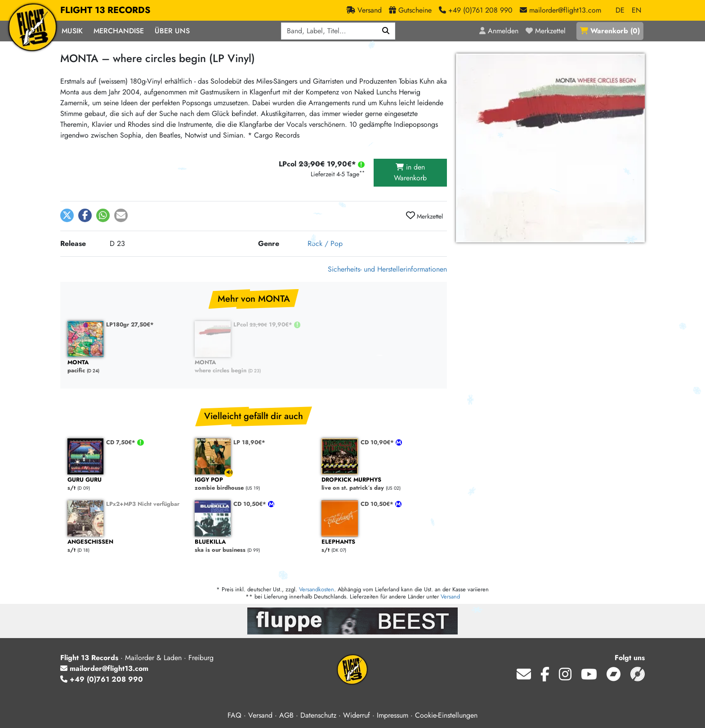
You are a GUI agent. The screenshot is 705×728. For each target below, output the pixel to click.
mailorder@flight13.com (104, 668)
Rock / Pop (325, 243)
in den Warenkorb (410, 172)
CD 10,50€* (251, 504)
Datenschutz (318, 715)
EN (636, 10)
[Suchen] (386, 31)
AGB (286, 715)
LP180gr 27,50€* (130, 324)
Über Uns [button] (172, 31)
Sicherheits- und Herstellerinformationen (387, 269)
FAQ (234, 715)
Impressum (393, 715)
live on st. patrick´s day (381, 484)
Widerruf (357, 715)
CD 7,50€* (122, 442)
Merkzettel (424, 216)
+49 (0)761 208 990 (102, 679)
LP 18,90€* (249, 442)
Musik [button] (72, 31)
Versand (450, 596)
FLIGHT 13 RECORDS (105, 10)
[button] (67, 215)
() (610, 31)
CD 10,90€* (378, 442)
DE (620, 10)
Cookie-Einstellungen (446, 715)
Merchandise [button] (119, 31)
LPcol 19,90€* (264, 324)
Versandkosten (317, 589)
